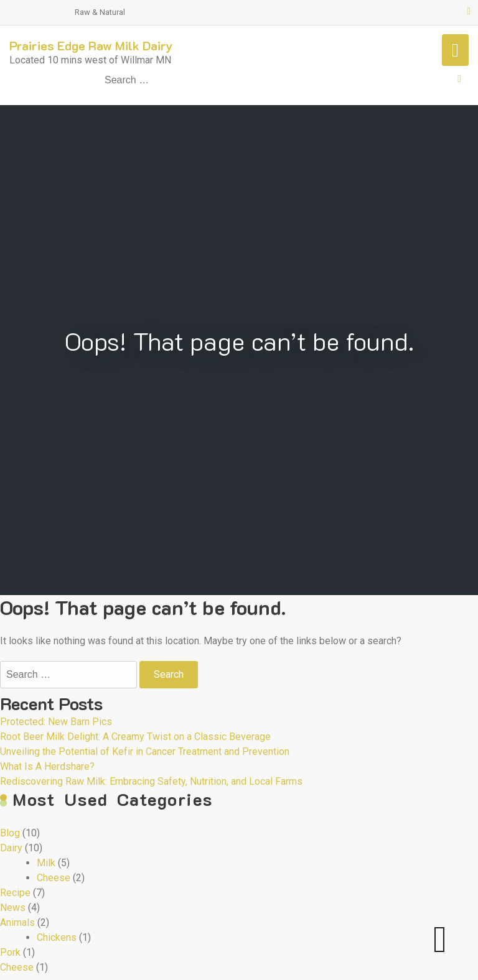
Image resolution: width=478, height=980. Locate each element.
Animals (17, 922)
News (13, 908)
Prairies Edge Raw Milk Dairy (91, 45)
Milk (46, 863)
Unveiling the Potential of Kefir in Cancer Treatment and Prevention (145, 751)
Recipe (15, 893)
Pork (10, 952)
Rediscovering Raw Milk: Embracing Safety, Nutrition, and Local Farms (151, 781)
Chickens (57, 937)
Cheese (54, 878)
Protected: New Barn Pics (56, 722)
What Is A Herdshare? (47, 766)
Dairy (11, 848)
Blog (10, 833)
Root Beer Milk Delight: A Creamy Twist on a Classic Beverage (135, 737)
